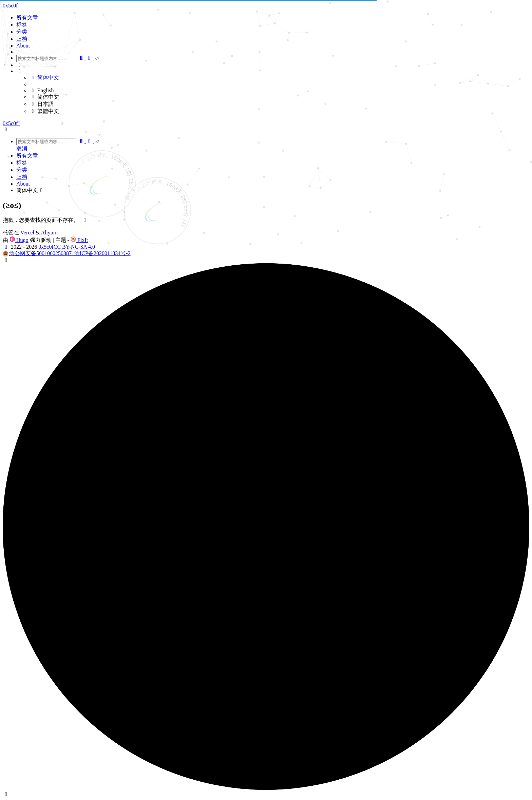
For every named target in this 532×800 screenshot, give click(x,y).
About (23, 46)
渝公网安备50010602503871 (42, 253)
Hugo (19, 240)
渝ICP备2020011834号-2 (102, 253)
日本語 (42, 104)
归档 (22, 39)
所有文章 (27, 17)
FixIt (79, 240)
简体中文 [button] (31, 190)
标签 (22, 25)
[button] (273, 65)
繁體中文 (44, 111)
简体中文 (44, 78)
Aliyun (48, 233)
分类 (22, 32)
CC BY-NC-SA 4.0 (74, 247)
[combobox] (46, 59)
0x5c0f (46, 247)
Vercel (27, 233)
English (42, 90)
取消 (22, 148)
